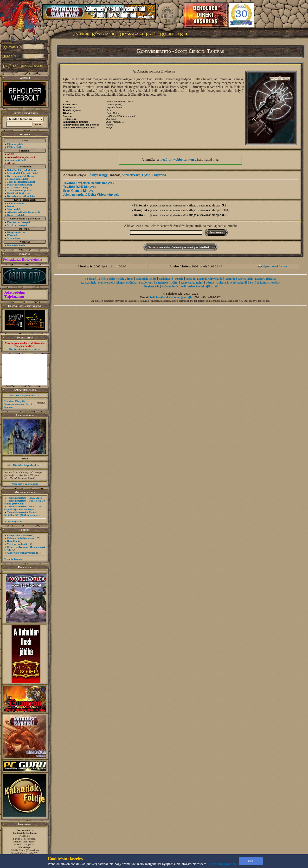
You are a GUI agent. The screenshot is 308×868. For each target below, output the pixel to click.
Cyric (146, 175)
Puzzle (179, 279)
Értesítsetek (216, 232)
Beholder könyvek (17, 170)
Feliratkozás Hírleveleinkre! (23, 260)
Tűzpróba (159, 175)
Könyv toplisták (16, 232)
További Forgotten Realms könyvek (89, 183)
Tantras (115, 175)
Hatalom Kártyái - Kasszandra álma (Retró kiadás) (18, 404)
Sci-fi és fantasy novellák (265, 283)
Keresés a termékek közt (21, 196)
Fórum (210, 283)
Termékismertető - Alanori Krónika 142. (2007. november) (22, 514)
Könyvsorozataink (192, 283)
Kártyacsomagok (17, 176)
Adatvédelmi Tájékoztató (15, 295)
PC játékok (14, 187)
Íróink (11, 206)
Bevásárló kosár (16, 245)
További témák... (14, 559)
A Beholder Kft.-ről (174, 286)
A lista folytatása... (15, 521)
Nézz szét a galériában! (25, 484)
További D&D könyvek (80, 187)
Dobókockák (14, 193)
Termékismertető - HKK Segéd (25, 498)
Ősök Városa (125, 279)
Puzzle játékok (16, 185)
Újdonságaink (15, 144)
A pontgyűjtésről (17, 160)
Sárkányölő (166, 279)
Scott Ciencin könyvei (79, 191)
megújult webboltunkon (177, 160)
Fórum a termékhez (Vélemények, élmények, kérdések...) (180, 247)
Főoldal (90, 279)
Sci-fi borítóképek (17, 225)
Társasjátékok (15, 190)
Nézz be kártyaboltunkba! (25, 395)
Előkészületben (16, 147)
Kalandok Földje (146, 279)
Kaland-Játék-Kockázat (20, 538)
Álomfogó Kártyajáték (239, 279)
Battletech (162, 283)
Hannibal (12, 541)
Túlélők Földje (106, 279)
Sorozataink (14, 209)
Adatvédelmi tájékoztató (203, 286)
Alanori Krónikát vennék (21, 553)
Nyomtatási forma (275, 266)
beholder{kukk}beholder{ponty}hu (172, 297)
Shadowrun (146, 283)
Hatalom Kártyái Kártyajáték (204, 279)
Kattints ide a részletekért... (25, 349)
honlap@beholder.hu (25, 833)
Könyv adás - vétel (17, 535)
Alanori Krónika (126, 283)
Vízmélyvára (131, 175)
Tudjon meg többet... (223, 864)
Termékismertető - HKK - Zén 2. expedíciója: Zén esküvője (24, 508)
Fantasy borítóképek (19, 222)
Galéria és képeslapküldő (232, 283)
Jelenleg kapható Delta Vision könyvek (91, 195)
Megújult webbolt (17, 544)
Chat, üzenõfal (15, 203)
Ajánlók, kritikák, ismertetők (24, 212)
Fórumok (13, 235)
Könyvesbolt (106, 283)
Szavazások (14, 238)
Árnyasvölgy (98, 175)
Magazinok (14, 179)
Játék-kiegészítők (17, 182)
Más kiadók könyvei (19, 173)
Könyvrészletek (16, 215)
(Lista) (32, 170)
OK (251, 861)
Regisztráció (152, 286)
